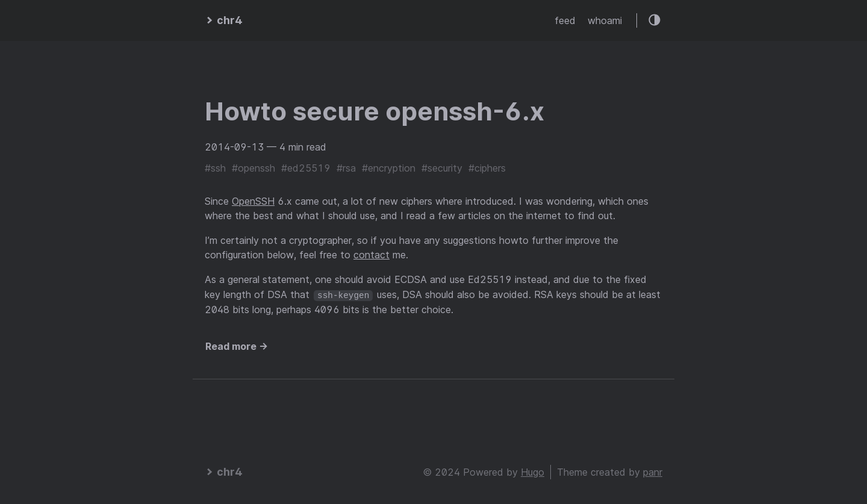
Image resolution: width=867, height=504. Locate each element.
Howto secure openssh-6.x (374, 111)
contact (371, 255)
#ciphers (487, 168)
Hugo (533, 471)
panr (653, 471)
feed (565, 20)
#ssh (215, 168)
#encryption (389, 168)
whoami (605, 20)
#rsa (346, 168)
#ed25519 (306, 168)
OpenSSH (253, 201)
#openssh (253, 168)
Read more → (237, 346)
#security (442, 168)
